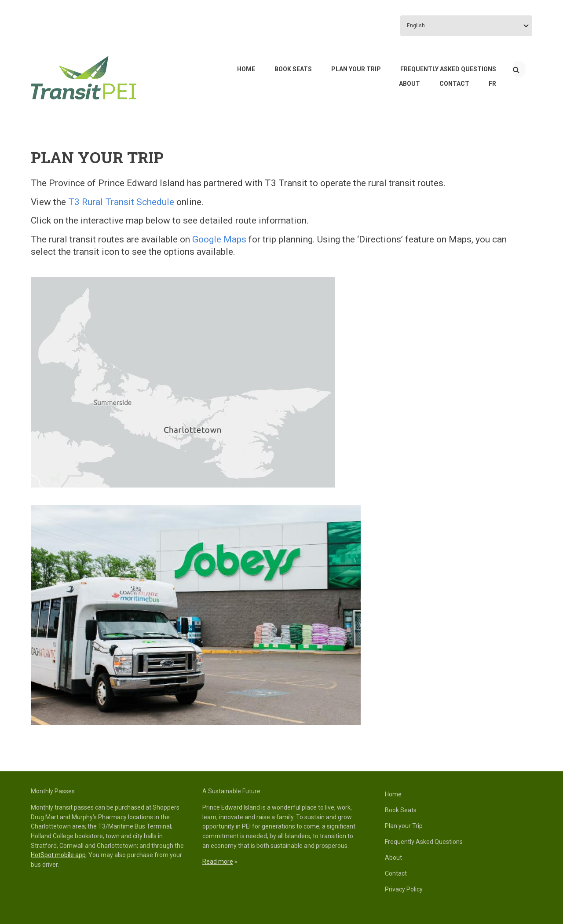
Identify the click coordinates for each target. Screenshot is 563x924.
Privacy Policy (404, 889)
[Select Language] (466, 26)
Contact (454, 84)
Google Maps (219, 239)
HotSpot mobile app (58, 855)
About (409, 84)
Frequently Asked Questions (448, 69)
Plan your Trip (356, 69)
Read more (218, 862)
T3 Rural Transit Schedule (121, 202)
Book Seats (293, 69)
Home (246, 69)
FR (492, 84)
